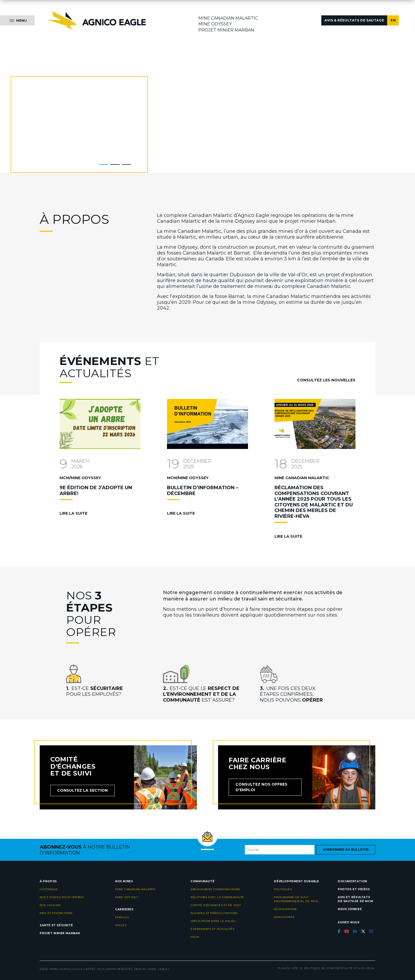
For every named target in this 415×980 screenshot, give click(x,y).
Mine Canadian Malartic (228, 18)
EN (393, 20)
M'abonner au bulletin (346, 850)
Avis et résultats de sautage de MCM (355, 899)
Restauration (285, 909)
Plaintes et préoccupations (214, 913)
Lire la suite (73, 513)
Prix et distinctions (56, 913)
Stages (121, 925)
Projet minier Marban (226, 30)
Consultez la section (82, 790)
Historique (49, 889)
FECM (195, 937)
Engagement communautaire (215, 889)
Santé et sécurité (56, 925)
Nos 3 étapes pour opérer (62, 897)
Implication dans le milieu (213, 921)
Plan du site (288, 968)
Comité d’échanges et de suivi (216, 905)
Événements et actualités (212, 929)
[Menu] (17, 20)
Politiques (283, 889)
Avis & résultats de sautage (354, 20)
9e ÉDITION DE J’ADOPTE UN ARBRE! (96, 491)
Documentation (352, 881)
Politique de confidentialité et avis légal (340, 968)
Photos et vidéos (354, 889)
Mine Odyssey (215, 24)
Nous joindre (350, 909)
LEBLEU (164, 969)
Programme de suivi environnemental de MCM (296, 899)
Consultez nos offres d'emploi (261, 787)
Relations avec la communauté (217, 897)
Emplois (122, 917)
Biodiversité (284, 917)
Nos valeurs (50, 905)
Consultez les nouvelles (326, 380)
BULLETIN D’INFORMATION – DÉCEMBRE (203, 491)
